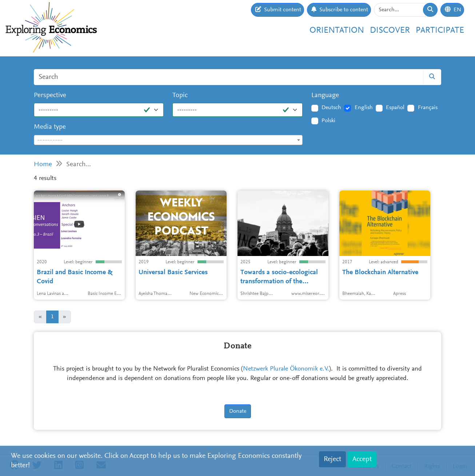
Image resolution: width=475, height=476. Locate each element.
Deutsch (331, 108)
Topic (180, 95)
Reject (332, 459)
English (364, 108)
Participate (440, 31)
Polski (328, 121)
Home (43, 165)
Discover (390, 31)
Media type (50, 127)
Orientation (337, 31)
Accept (362, 459)
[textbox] (168, 140)
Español (395, 108)
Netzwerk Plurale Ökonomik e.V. (286, 369)
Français (428, 108)
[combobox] (168, 140)
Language (325, 95)
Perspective (50, 95)
